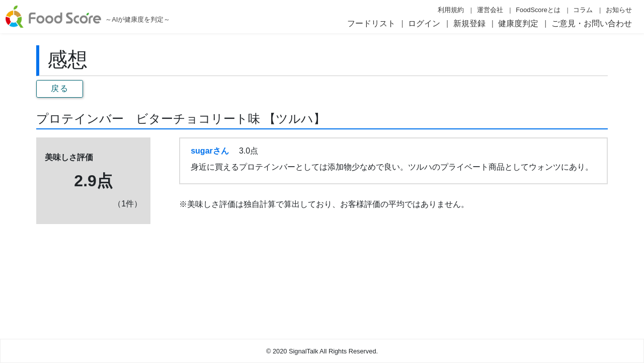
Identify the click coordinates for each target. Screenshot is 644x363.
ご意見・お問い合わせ (592, 23)
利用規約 (451, 10)
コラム (583, 10)
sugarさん (210, 151)
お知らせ (619, 10)
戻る (60, 88)
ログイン (424, 23)
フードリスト (371, 23)
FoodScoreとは (538, 10)
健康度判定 (518, 23)
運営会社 (490, 10)
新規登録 (469, 23)
